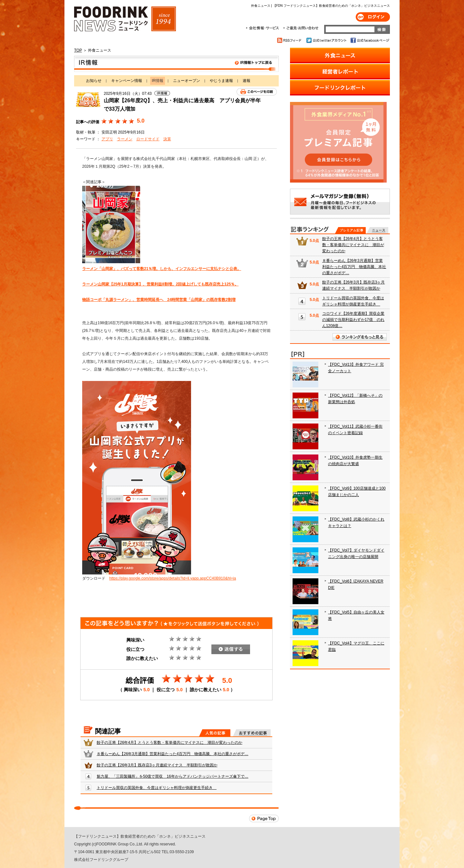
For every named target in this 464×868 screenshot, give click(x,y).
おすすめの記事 (252, 733)
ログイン (373, 17)
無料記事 (377, 230)
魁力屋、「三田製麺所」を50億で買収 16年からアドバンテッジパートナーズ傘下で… (173, 776)
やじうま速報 (221, 81)
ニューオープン (187, 81)
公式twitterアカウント (327, 40)
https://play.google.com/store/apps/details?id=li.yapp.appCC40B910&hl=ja (173, 578)
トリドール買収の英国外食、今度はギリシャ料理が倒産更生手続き (157, 788)
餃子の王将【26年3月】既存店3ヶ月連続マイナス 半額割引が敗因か (157, 765)
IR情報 (176, 64)
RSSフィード (290, 40)
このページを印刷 (257, 92)
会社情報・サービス (264, 28)
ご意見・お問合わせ (301, 28)
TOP (78, 50)
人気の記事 (215, 733)
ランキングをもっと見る (360, 337)
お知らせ (94, 81)
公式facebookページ (369, 40)
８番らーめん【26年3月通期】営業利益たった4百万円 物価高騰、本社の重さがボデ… (173, 754)
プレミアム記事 (350, 230)
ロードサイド (148, 139)
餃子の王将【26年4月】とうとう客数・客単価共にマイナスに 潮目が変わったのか (169, 743)
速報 (247, 81)
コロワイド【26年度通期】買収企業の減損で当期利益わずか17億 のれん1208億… (353, 320)
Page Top (264, 818)
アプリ (107, 139)
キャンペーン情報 (127, 81)
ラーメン (125, 139)
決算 (167, 139)
